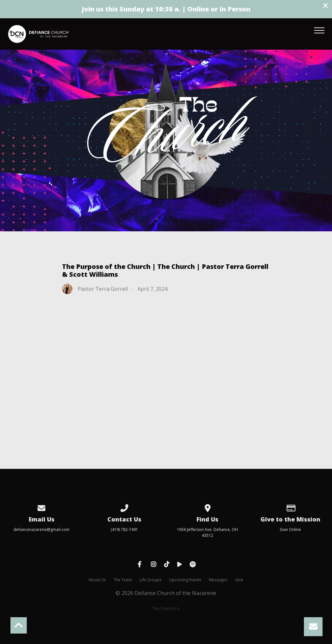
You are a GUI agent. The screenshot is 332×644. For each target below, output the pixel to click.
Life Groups (150, 580)
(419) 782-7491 (124, 529)
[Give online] (291, 507)
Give (239, 580)
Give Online (290, 529)
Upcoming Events (185, 580)
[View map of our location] (208, 507)
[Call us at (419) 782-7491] (125, 507)
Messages (218, 580)
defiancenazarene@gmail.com (41, 529)
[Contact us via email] (41, 507)
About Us (97, 580)
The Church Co (166, 609)
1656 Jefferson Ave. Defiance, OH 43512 (207, 532)
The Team (123, 580)
